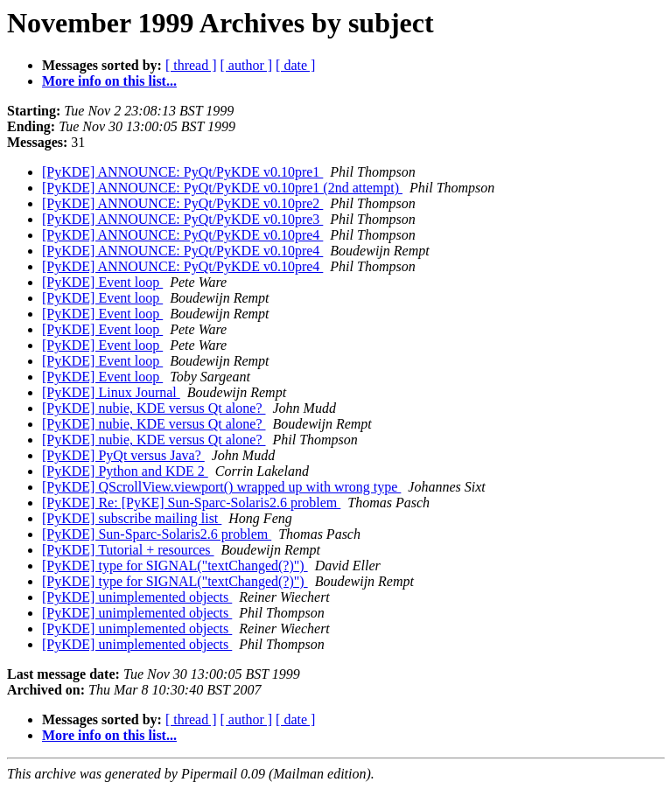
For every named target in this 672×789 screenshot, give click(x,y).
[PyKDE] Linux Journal (111, 392)
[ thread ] (191, 65)
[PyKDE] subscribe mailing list (132, 518)
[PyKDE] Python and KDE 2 (125, 471)
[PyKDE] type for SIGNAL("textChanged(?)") (175, 566)
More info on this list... (109, 81)
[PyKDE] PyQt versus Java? (123, 455)
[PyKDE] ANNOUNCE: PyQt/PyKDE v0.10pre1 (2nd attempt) (222, 188)
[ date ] (295, 65)
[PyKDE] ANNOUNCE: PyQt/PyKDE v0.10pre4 (182, 235)
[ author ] (247, 65)
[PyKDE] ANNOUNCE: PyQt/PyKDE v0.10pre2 (182, 203)
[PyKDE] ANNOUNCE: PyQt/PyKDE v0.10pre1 (182, 172)
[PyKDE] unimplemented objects (137, 597)
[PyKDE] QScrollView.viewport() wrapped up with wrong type (221, 487)
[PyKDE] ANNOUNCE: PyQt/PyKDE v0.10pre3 (182, 219)
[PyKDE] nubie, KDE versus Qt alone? (154, 408)
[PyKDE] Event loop (102, 282)
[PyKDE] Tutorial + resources (128, 550)
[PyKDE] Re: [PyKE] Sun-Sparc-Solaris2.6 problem (191, 503)
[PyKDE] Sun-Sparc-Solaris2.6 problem (157, 534)
